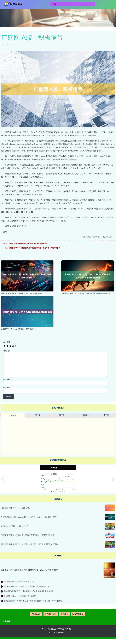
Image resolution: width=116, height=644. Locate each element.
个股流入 (61, 415)
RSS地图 (61, 629)
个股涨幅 (13, 415)
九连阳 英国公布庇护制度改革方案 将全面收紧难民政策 (28, 244)
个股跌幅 (37, 415)
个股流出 (85, 415)
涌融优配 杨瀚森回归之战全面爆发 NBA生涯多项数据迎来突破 (29, 591)
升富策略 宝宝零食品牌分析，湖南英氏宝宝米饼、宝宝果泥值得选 (28, 535)
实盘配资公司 (51, 614)
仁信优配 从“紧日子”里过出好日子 (15, 526)
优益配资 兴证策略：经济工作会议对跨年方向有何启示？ (27, 586)
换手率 (106, 415)
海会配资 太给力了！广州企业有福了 (16, 508)
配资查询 (64, 614)
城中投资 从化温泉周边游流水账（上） (19, 582)
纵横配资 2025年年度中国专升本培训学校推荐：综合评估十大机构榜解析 (34, 248)
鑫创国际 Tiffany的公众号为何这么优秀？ (20, 596)
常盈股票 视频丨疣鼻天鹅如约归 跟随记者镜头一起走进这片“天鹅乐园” (29, 570)
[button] (3, 479)
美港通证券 (36, 614)
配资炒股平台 (78, 614)
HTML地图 (68, 629)
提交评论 (9, 397)
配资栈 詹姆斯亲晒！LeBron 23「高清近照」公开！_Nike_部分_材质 (29, 517)
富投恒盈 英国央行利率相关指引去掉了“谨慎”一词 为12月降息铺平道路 (30, 544)
